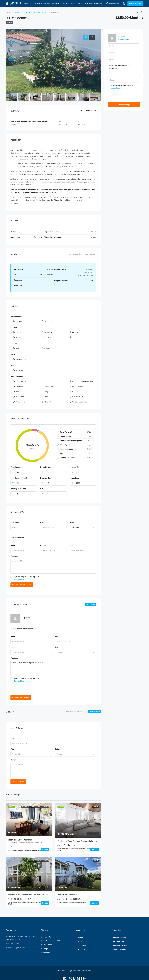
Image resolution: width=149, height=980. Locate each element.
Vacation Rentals (120, 938)
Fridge (46, 383)
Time (72, 511)
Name (13, 534)
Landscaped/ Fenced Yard (83, 375)
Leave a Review (95, 700)
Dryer (18, 345)
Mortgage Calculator (93, 3)
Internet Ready (50, 391)
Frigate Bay (47, 926)
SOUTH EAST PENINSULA (52, 930)
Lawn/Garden (78, 379)
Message (14, 545)
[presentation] (28, 677)
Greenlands (47, 934)
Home (26, 3)
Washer (47, 345)
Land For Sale (119, 930)
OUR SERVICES (49, 3)
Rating (58, 738)
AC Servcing (20, 321)
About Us (81, 938)
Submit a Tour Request (22, 574)
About (73, 3)
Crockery (19, 379)
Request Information (21, 686)
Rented (10, 23)
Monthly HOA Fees (18, 478)
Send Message (124, 105)
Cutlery (18, 331)
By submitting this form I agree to (53, 567)
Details (45, 838)
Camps (46, 937)
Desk (17, 383)
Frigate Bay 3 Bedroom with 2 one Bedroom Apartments (31, 884)
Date (42, 511)
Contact (80, 3)
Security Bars (21, 355)
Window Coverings (80, 391)
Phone (43, 534)
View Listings (91, 593)
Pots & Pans (49, 335)
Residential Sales (120, 926)
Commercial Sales (120, 934)
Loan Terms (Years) (19, 467)
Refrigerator (77, 331)
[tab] (86, 38)
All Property (35, 3)
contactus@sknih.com (17, 936)
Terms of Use (19, 568)
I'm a (57, 636)
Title (12, 738)
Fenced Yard (49, 379)
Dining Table (20, 391)
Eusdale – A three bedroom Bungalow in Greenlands (79, 830)
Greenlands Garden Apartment (20, 829)
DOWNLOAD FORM (135, 4)
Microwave (48, 331)
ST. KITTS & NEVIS (61, 3)
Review (13, 749)
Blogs (80, 930)
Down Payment (46, 456)
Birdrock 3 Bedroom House (69, 884)
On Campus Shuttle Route (82, 383)
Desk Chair (20, 387)
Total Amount (16, 456)
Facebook (63, 960)
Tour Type (15, 511)
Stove (75, 335)
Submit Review (18, 770)
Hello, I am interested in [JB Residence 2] (53, 657)
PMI (42, 478)
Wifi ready (19, 365)
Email (72, 534)
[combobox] (24, 516)
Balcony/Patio (21, 375)
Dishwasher (20, 335)
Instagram (75, 960)
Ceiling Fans (49, 321)
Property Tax (46, 467)
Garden (47, 387)
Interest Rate (75, 456)
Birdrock (46, 941)
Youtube (86, 960)
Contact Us (82, 934)
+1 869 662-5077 (113, 3)
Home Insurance (77, 467)
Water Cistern (78, 387)
